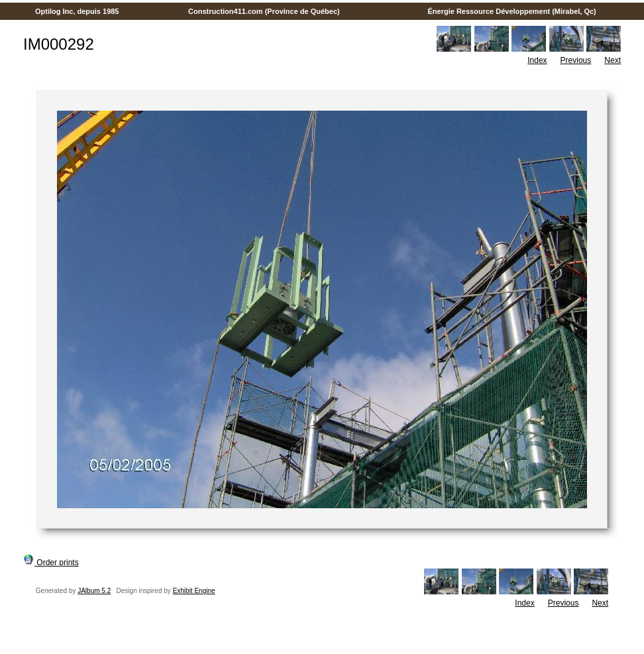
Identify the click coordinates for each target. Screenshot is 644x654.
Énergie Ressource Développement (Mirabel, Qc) (512, 11)
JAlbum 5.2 (94, 591)
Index (537, 60)
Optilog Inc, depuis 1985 (77, 11)
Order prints (51, 563)
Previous (576, 60)
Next (613, 60)
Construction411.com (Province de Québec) (264, 11)
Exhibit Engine (194, 591)
